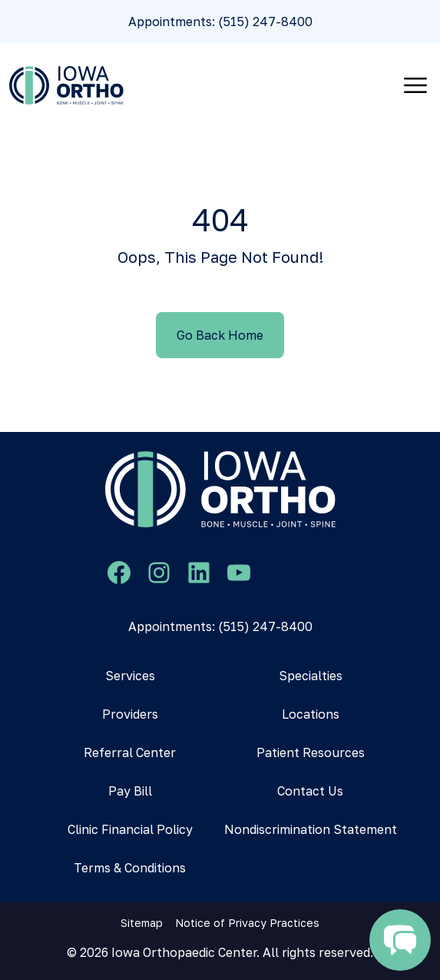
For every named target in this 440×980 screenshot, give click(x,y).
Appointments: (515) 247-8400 (220, 22)
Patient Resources (311, 752)
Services (130, 676)
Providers (130, 714)
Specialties (311, 676)
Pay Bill (130, 791)
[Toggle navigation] (415, 85)
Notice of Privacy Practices (247, 923)
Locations (311, 714)
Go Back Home (220, 335)
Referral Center (130, 752)
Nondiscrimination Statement (311, 829)
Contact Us (310, 791)
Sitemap (142, 923)
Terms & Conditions (130, 868)
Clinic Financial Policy (130, 829)
